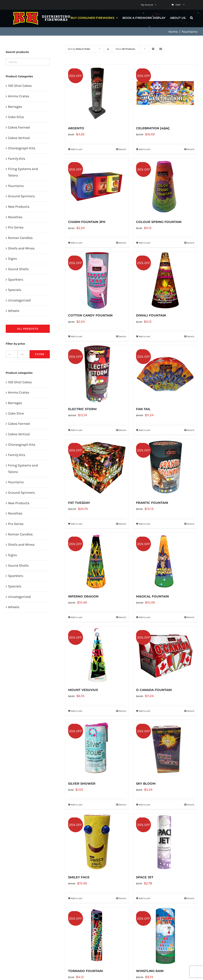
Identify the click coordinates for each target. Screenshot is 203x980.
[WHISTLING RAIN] (165, 936)
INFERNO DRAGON (83, 596)
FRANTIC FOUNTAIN (152, 503)
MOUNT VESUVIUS (83, 690)
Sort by (79, 49)
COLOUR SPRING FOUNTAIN (159, 222)
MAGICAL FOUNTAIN (152, 596)
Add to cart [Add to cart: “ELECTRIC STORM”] (77, 430)
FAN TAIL (143, 409)
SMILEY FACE (79, 877)
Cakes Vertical (19, 138)
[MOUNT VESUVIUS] (97, 655)
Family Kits (17, 159)
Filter (40, 354)
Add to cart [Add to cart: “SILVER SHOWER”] (77, 805)
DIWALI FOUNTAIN (151, 315)
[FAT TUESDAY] (97, 468)
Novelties (15, 217)
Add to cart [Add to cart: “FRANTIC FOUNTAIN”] (145, 524)
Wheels (14, 311)
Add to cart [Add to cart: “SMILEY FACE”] (77, 898)
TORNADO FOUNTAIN (85, 971)
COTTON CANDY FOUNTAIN (90, 315)
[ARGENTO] (97, 93)
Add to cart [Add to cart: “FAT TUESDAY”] (77, 524)
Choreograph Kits (22, 148)
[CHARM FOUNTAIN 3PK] (97, 187)
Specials (15, 290)
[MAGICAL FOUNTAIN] (165, 561)
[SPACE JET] (165, 842)
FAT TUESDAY (79, 503)
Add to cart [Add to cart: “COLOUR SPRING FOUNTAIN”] (145, 243)
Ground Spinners (21, 196)
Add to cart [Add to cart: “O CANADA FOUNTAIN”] (145, 711)
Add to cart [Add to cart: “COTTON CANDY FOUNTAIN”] (77, 336)
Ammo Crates (19, 96)
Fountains (16, 186)
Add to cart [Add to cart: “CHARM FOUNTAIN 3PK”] (77, 243)
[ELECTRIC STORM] (97, 374)
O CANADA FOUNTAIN (154, 690)
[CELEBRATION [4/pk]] (165, 93)
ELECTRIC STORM (82, 409)
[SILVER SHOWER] (97, 748)
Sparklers (16, 280)
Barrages (15, 107)
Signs (12, 259)
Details (122, 149)
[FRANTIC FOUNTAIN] (165, 468)
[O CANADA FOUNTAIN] (165, 655)
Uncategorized (19, 300)
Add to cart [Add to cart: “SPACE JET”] (145, 898)
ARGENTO (76, 128)
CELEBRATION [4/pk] (153, 128)
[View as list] (161, 49)
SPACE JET (145, 877)
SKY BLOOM (146, 784)
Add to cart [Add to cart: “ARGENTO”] (77, 149)
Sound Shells (18, 269)
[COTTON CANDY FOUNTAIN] (97, 280)
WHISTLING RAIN (150, 971)
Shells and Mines (21, 248)
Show (125, 49)
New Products (19, 207)
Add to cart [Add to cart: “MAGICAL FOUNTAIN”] (145, 617)
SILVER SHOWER (82, 784)
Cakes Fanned (19, 127)
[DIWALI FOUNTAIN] (165, 280)
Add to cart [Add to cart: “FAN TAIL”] (145, 430)
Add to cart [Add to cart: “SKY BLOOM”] (145, 805)
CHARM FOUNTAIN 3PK (87, 222)
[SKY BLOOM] (165, 748)
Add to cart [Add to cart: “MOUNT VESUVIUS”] (77, 711)
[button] (191, 18)
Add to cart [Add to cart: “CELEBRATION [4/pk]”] (145, 149)
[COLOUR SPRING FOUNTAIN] (165, 187)
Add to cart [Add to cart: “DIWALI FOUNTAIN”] (145, 336)
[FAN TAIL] (165, 374)
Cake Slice (16, 117)
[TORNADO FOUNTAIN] (97, 936)
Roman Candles (20, 238)
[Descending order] (108, 49)
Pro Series (16, 227)
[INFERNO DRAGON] (97, 561)
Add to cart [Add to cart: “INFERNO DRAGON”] (77, 617)
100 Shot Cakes (20, 86)
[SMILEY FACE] (97, 842)
